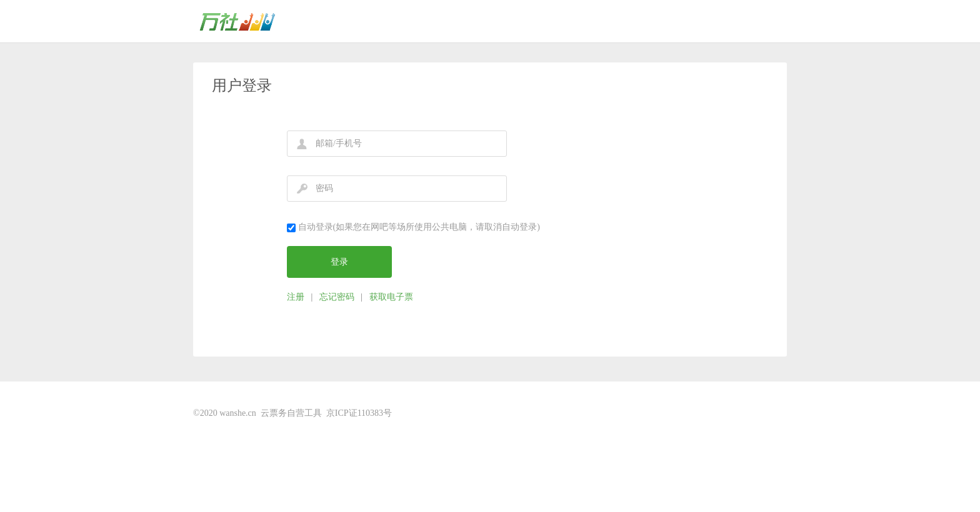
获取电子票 (391, 297)
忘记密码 (337, 297)
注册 (296, 297)
